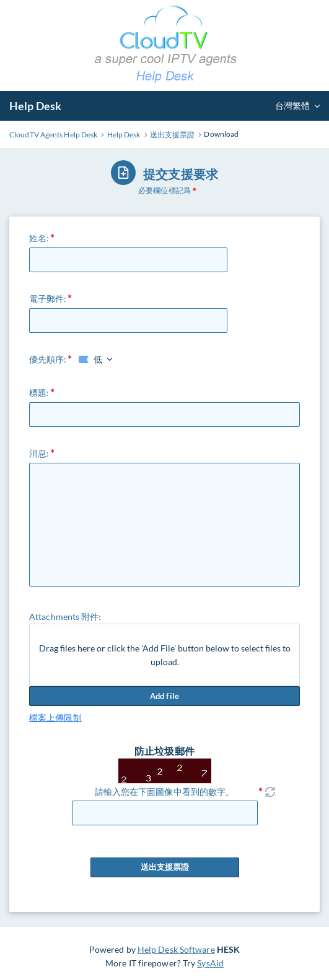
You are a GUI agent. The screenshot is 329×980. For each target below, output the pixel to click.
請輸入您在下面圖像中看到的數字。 (165, 792)
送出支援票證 (165, 867)
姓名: (39, 238)
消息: (39, 453)
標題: (39, 393)
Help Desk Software (176, 949)
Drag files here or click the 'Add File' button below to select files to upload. (165, 655)
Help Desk (35, 106)
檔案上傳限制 (55, 717)
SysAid (210, 963)
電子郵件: (48, 299)
